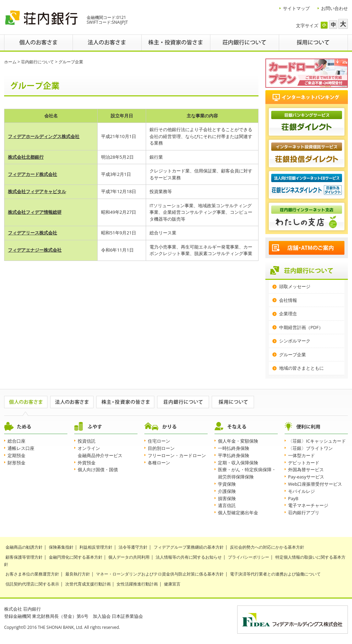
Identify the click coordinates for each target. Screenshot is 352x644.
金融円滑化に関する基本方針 (76, 557)
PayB (293, 498)
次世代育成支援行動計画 (88, 584)
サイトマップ (296, 8)
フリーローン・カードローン (177, 455)
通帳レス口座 (21, 448)
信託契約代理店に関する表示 (32, 584)
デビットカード (304, 463)
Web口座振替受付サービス (315, 484)
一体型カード (301, 455)
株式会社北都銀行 (26, 157)
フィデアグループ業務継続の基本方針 (189, 547)
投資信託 (87, 441)
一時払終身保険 (234, 448)
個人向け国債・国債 (98, 469)
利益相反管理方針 (96, 547)
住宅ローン (159, 441)
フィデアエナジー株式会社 (35, 250)
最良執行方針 (78, 574)
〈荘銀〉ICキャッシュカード (317, 441)
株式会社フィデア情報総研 (35, 212)
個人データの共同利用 (129, 557)
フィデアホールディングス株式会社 (44, 136)
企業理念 (288, 314)
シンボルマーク (295, 341)
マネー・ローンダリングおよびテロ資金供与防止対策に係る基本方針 (160, 574)
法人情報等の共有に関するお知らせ (189, 557)
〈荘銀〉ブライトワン (310, 448)
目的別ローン (161, 448)
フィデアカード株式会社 (32, 174)
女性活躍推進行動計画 (137, 584)
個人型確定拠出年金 (238, 513)
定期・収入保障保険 (238, 463)
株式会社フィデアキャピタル (37, 191)
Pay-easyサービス (306, 477)
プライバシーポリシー (249, 557)
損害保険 (227, 498)
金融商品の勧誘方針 (24, 547)
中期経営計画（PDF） (301, 327)
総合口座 (16, 441)
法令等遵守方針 (133, 547)
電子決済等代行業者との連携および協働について (275, 574)
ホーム (10, 62)
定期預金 (16, 455)
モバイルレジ (301, 491)
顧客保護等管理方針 (24, 557)
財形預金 (16, 463)
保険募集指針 (61, 547)
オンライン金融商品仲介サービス (100, 452)
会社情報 (288, 300)
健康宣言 (172, 584)
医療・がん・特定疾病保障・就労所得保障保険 (247, 473)
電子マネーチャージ (308, 505)
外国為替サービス (306, 469)
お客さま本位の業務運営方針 (32, 574)
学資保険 (227, 484)
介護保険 (227, 491)
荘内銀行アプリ (304, 513)
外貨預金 (87, 463)
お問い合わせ (334, 8)
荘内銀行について (37, 62)
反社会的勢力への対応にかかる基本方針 (267, 547)
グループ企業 (293, 355)
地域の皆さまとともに (301, 368)
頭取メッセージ (295, 286)
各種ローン (159, 463)
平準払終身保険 (234, 455)
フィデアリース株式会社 (32, 233)
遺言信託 (227, 505)
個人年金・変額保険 (238, 441)
